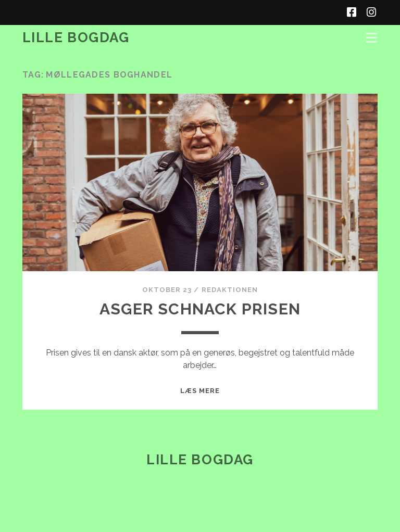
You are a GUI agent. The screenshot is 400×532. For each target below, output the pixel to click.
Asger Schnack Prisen (200, 309)
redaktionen (230, 290)
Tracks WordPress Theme (156, 520)
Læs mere (200, 391)
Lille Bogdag (76, 37)
